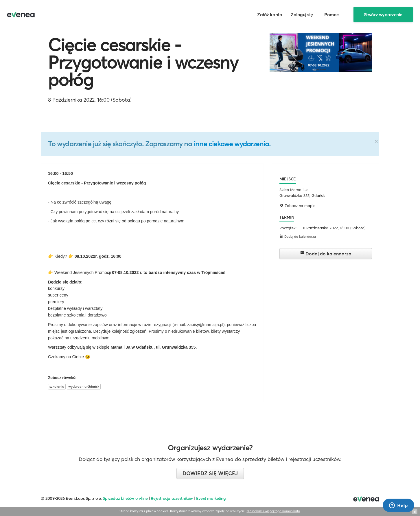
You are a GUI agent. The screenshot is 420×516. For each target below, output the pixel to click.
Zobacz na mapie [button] (297, 206)
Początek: (288, 228)
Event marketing (211, 498)
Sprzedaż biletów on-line (125, 498)
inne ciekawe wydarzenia (231, 144)
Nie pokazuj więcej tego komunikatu (273, 511)
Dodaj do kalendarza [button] (298, 236)
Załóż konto (270, 14)
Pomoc (332, 14)
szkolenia (57, 386)
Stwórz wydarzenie (383, 14)
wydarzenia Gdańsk (84, 386)
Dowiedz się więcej (210, 473)
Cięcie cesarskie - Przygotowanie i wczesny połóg (143, 62)
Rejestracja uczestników (172, 498)
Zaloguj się (302, 14)
